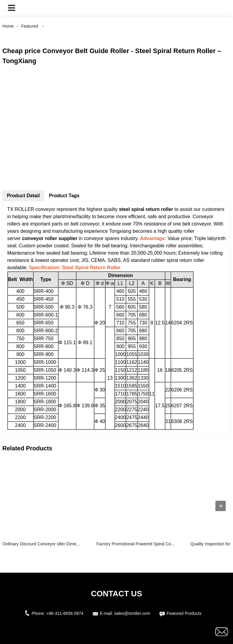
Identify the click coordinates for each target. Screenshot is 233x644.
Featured (30, 26)
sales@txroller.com (132, 613)
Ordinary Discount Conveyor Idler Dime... (41, 544)
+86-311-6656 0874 (65, 613)
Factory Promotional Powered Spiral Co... (136, 544)
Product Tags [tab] (64, 196)
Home (8, 26)
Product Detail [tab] (23, 196)
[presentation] (221, 506)
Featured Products (184, 613)
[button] (12, 8)
